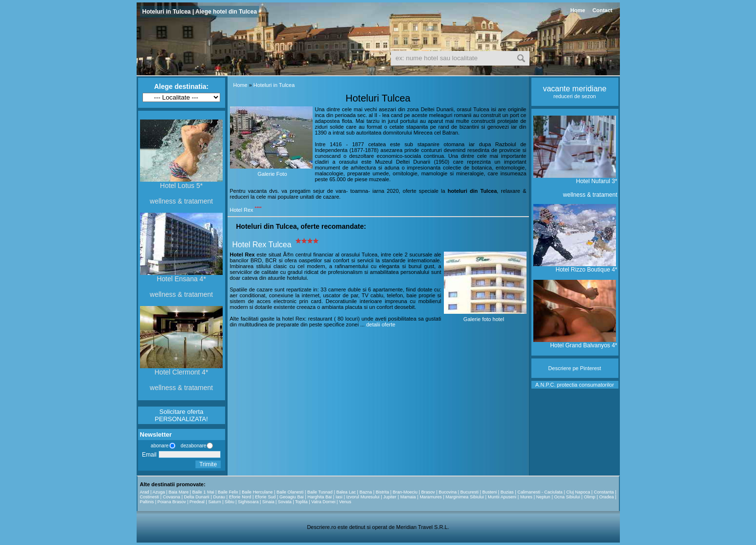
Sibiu (229, 502)
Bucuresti (470, 492)
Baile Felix (228, 492)
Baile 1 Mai (203, 492)
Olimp (590, 497)
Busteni (490, 492)
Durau (220, 497)
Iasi (339, 497)
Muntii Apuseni (502, 497)
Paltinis (147, 502)
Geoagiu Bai (292, 497)
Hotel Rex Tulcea (262, 245)
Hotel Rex (242, 210)
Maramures (431, 497)
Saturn (215, 502)
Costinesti (150, 497)
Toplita (301, 502)
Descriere (560, 368)
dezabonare (193, 446)
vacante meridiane (575, 89)
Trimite (208, 464)
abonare (158, 446)
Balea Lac (346, 492)
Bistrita (383, 492)
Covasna (172, 497)
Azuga (159, 492)
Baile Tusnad (320, 492)
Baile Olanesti (290, 492)
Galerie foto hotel (484, 319)
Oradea (606, 497)
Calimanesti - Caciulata (540, 492)
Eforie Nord (240, 497)
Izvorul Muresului (363, 497)
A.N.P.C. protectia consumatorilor (575, 385)
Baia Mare (179, 492)
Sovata (285, 502)
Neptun (543, 497)
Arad (145, 492)
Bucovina (448, 492)
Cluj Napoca (578, 492)
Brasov (428, 492)
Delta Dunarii (196, 497)
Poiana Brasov (172, 502)
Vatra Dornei (323, 502)
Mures (526, 497)
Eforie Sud (265, 497)
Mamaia (408, 497)
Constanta (604, 492)
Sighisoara (248, 502)
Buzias (507, 492)
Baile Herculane (257, 492)
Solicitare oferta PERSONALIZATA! (181, 415)
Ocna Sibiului (567, 497)
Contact (603, 10)
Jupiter (390, 497)
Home (578, 10)
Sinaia (268, 502)
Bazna (366, 492)
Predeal (197, 502)
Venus (345, 502)
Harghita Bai (320, 497)
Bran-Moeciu (405, 492)
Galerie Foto (273, 174)
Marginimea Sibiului (465, 497)
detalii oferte (381, 324)
